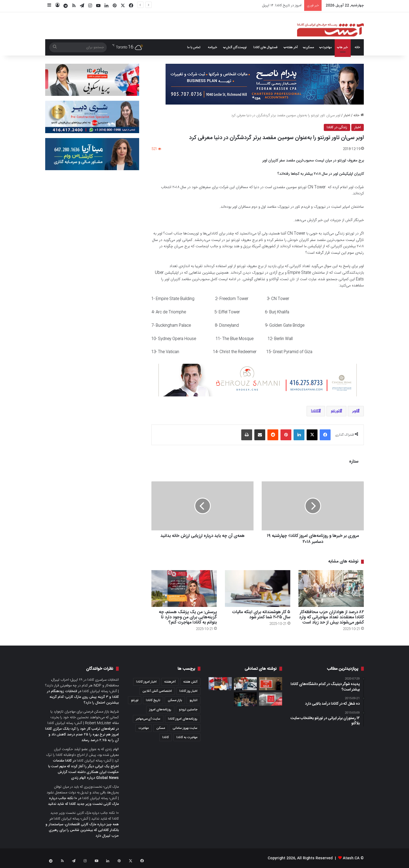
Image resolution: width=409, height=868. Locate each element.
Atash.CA (351, 858)
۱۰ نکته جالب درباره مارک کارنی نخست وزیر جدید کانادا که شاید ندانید (83, 801)
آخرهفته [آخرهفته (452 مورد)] (170, 682)
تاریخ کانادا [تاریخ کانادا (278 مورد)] (153, 700)
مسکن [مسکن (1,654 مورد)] (161, 728)
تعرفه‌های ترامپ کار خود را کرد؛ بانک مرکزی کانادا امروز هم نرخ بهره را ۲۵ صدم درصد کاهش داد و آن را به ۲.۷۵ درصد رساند (82, 735)
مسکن (310, 47)
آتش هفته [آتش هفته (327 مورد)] (190, 682)
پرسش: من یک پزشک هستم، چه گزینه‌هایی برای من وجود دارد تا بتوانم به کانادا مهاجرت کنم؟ (188, 617)
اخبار (347, 115)
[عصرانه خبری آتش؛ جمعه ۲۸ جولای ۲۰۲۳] (271, 699)
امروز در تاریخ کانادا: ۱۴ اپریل (282, 5)
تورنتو (335, 411)
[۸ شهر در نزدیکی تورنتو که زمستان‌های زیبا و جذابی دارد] (245, 684)
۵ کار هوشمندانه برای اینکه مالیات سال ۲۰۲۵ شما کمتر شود (261, 615)
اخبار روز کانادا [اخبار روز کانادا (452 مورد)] (188, 691)
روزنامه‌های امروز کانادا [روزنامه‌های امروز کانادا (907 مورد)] (183, 719)
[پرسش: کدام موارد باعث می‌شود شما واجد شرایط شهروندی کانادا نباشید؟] (220, 684)
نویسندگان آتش (236, 47)
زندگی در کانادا (337, 127)
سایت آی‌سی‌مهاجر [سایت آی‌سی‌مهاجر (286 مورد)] (148, 719)
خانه (357, 47)
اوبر (355, 411)
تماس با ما (194, 47)
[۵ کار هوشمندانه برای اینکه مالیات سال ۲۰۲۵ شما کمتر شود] (258, 589)
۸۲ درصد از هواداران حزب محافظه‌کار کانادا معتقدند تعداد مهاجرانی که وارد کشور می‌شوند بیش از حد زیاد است (331, 617)
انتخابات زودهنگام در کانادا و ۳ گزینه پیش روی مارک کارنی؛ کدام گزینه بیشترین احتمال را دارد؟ (83, 697)
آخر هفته (292, 47)
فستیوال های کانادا (265, 47)
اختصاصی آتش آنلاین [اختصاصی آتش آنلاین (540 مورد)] (157, 691)
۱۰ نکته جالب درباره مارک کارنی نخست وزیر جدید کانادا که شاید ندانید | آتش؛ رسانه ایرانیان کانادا (85, 816)
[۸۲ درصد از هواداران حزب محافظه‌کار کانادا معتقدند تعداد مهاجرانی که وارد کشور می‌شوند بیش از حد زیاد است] (331, 589)
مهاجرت (327, 47)
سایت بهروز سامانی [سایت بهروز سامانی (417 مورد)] (185, 728)
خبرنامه (212, 47)
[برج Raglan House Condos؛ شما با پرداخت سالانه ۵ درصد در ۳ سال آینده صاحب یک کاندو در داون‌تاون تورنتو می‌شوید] (245, 699)
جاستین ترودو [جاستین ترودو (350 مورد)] (188, 710)
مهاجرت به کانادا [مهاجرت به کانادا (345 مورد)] (187, 737)
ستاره (354, 462)
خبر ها (344, 47)
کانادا (315, 411)
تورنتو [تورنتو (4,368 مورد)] (135, 700)
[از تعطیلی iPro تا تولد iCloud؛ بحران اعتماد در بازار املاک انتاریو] (271, 684)
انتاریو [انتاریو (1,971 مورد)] (193, 700)
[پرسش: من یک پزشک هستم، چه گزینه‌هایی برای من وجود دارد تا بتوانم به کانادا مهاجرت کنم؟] (184, 589)
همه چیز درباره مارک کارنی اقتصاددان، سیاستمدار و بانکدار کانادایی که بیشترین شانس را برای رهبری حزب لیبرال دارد (82, 830)
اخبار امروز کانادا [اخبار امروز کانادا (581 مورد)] (146, 682)
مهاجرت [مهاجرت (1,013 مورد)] (144, 728)
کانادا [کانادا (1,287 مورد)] (166, 737)
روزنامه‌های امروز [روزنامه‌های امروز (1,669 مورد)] (160, 710)
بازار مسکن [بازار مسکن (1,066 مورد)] (175, 700)
